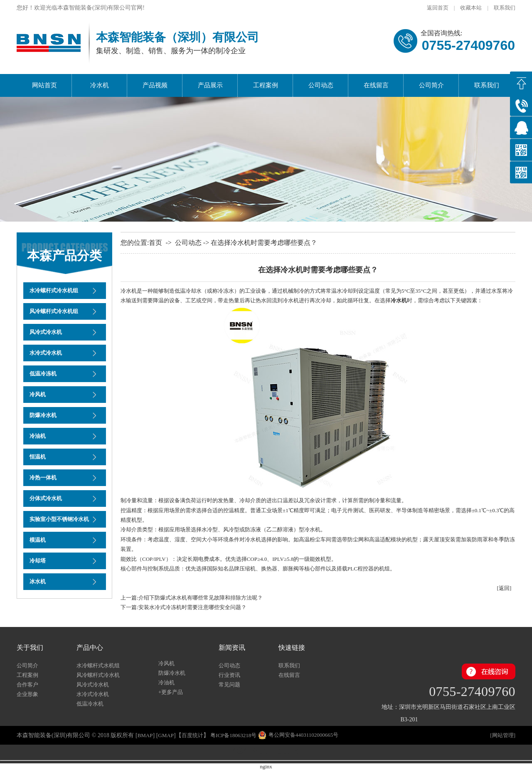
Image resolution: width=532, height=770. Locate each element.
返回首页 (438, 8)
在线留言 (376, 85)
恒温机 (38, 457)
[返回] (504, 588)
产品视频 (155, 85)
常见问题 (229, 685)
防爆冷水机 (43, 415)
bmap (145, 735)
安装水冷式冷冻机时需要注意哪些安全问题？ (192, 607)
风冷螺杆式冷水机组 (54, 311)
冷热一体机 (43, 478)
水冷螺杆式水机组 (98, 665)
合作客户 (27, 685)
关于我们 (30, 648)
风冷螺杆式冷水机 (101, 675)
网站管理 (503, 735)
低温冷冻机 (43, 374)
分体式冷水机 (46, 498)
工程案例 (266, 85)
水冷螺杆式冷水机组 (54, 290)
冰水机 (38, 581)
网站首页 (44, 85)
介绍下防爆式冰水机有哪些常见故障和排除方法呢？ (201, 598)
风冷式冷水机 (46, 332)
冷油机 (38, 436)
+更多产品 (171, 692)
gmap (166, 735)
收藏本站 (471, 8)
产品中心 (90, 648)
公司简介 (431, 85)
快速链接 (292, 648)
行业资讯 (229, 675)
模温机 (38, 540)
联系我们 (505, 8)
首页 (155, 243)
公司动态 (321, 85)
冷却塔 (38, 561)
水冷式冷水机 (46, 353)
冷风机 (38, 394)
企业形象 (27, 694)
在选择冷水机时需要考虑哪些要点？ (264, 243)
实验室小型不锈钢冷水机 (59, 519)
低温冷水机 (90, 704)
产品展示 (210, 85)
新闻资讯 (232, 648)
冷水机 (100, 85)
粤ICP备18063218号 (233, 735)
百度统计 (192, 735)
